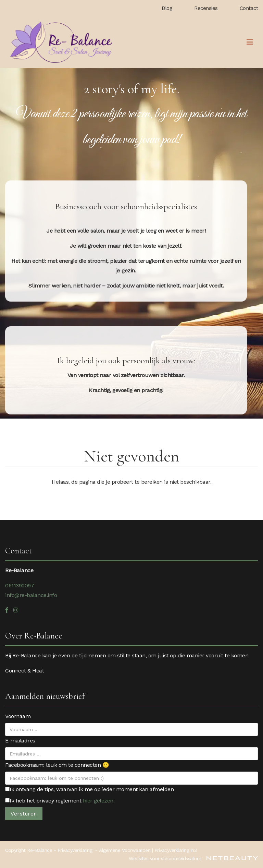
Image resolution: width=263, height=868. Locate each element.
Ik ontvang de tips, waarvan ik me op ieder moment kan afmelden (89, 789)
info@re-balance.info (31, 595)
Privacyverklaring (75, 850)
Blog (167, 8)
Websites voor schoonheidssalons (193, 858)
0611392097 (20, 585)
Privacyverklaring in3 (176, 850)
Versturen (24, 814)
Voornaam (18, 716)
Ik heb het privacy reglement (60, 801)
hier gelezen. (99, 801)
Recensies (206, 8)
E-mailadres (20, 741)
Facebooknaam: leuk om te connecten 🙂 (57, 765)
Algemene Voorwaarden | (127, 850)
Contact (249, 8)
